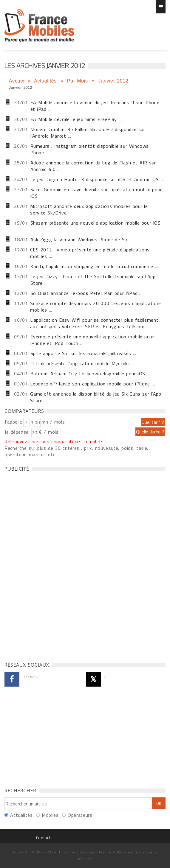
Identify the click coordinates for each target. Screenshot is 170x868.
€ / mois (49, 432)
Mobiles (50, 815)
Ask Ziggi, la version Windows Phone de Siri (80, 239)
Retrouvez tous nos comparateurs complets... (56, 441)
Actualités (46, 81)
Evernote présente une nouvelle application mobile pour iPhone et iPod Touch (92, 340)
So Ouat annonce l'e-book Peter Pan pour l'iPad (84, 293)
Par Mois (79, 81)
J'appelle (13, 422)
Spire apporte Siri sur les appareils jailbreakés (81, 353)
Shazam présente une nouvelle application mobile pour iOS (96, 223)
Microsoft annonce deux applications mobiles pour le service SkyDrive (89, 209)
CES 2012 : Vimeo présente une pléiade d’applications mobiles (90, 253)
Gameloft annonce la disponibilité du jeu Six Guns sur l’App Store (96, 397)
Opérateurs (80, 815)
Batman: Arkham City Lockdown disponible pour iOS (88, 374)
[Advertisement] (49, 565)
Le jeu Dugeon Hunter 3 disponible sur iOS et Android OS (95, 179)
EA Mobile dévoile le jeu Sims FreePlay (74, 119)
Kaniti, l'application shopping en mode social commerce (92, 266)
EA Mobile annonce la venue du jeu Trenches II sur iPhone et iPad (95, 106)
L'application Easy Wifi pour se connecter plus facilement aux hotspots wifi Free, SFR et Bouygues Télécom (94, 323)
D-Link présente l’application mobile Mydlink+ (81, 363)
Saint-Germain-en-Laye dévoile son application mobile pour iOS (96, 193)
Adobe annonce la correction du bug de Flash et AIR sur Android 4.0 (93, 166)
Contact (43, 837)
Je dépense (17, 432)
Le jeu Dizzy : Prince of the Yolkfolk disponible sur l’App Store (93, 280)
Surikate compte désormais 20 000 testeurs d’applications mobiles (96, 307)
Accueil (17, 81)
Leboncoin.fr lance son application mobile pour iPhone (90, 384)
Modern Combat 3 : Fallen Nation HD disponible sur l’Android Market (88, 133)
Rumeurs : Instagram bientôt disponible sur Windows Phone (90, 149)
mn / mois (53, 422)
